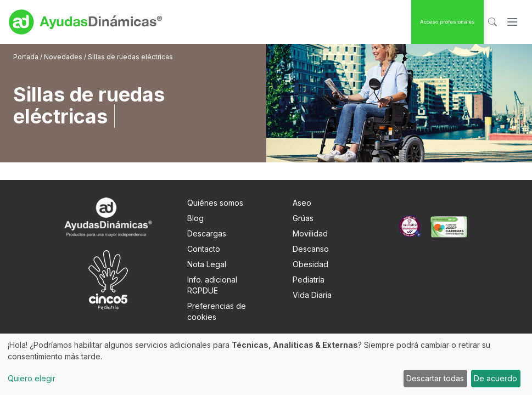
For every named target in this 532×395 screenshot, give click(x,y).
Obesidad (310, 264)
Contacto (204, 249)
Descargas (207, 233)
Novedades (63, 57)
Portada (27, 57)
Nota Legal (207, 264)
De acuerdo (495, 378)
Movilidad (310, 233)
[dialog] (266, 364)
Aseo (302, 203)
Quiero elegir (32, 378)
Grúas (303, 218)
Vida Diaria (312, 295)
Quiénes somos (215, 203)
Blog (195, 218)
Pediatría (309, 280)
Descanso (311, 249)
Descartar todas (435, 378)
